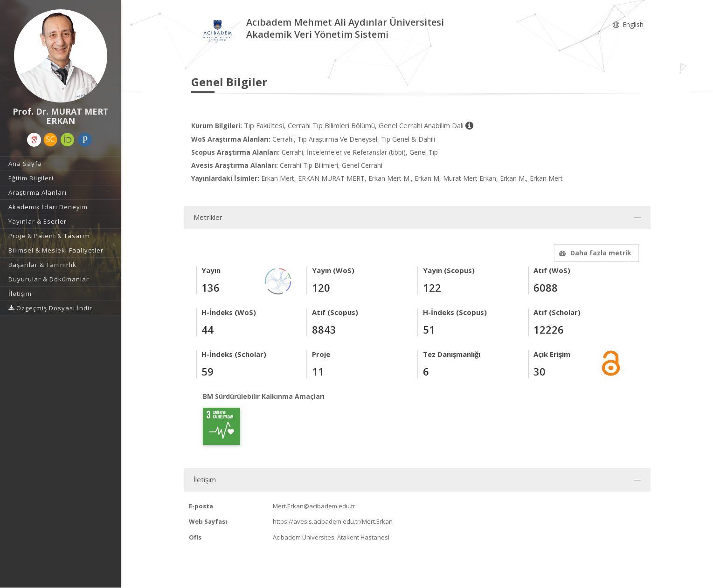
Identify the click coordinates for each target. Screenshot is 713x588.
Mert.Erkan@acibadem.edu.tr (314, 506)
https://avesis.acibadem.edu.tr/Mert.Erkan (333, 521)
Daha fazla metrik (594, 253)
